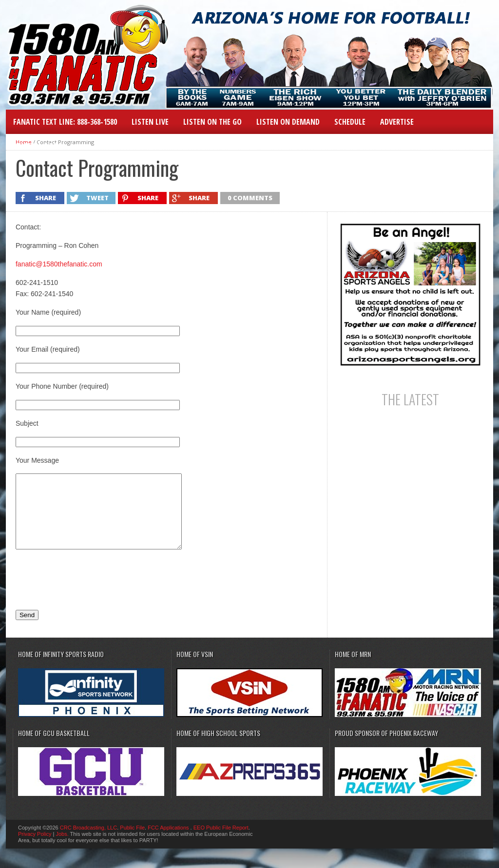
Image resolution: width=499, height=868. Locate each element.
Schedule (350, 122)
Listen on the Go (212, 122)
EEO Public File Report (221, 842)
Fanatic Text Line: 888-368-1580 (65, 122)
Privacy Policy (35, 849)
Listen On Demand (288, 122)
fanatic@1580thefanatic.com (59, 264)
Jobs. (62, 849)
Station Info (36, 146)
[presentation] (90, 594)
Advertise (397, 122)
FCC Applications (169, 842)
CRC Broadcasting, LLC (88, 842)
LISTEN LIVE (150, 122)
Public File (132, 842)
